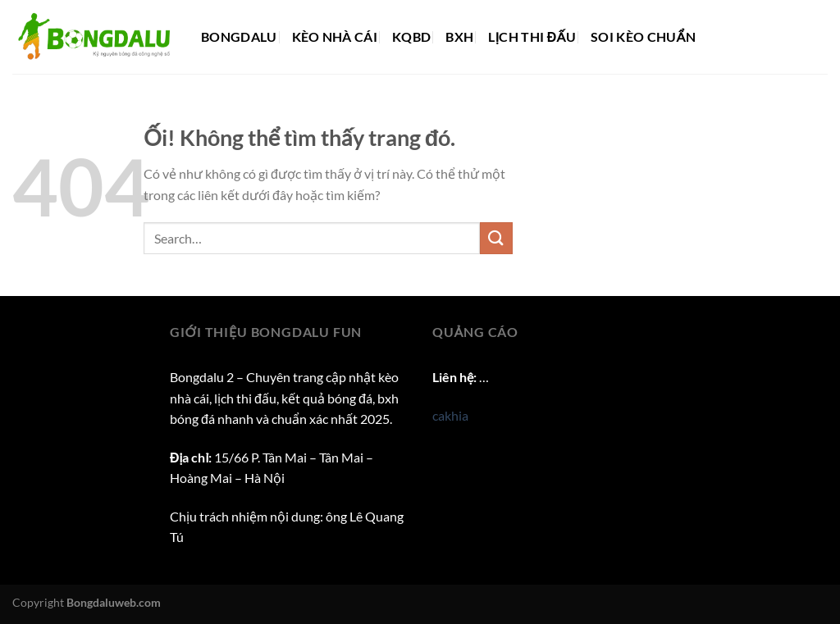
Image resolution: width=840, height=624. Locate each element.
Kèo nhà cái (335, 36)
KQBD (411, 36)
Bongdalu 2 (202, 377)
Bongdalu (239, 36)
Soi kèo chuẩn (643, 36)
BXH (459, 36)
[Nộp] (496, 238)
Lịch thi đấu (532, 36)
